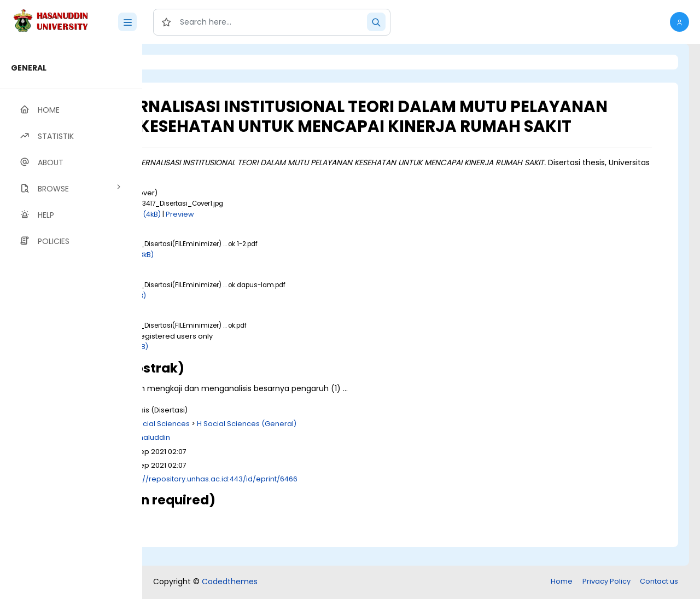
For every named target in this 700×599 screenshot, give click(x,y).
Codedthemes (230, 583)
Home (562, 582)
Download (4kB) (254, 233)
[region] (71, 321)
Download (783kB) (243, 274)
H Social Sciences (280, 443)
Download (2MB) (240, 366)
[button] (679, 22)
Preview (301, 233)
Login (189, 62)
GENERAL (29, 68)
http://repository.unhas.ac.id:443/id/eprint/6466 (334, 498)
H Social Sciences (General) (368, 443)
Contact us (659, 582)
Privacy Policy (606, 582)
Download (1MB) (239, 315)
